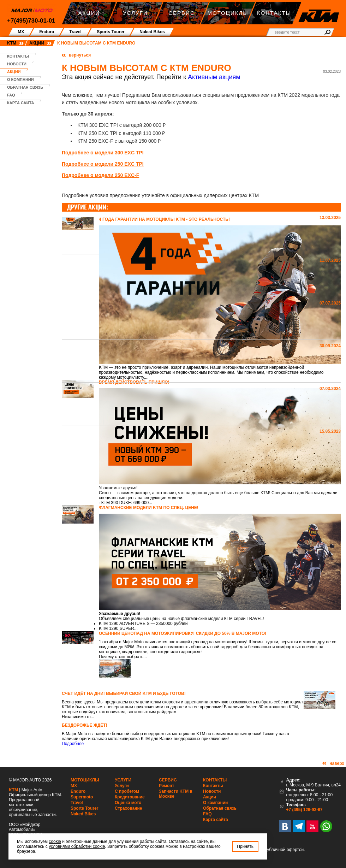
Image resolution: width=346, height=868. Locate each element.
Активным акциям (214, 77)
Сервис (168, 780)
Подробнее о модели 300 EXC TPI (103, 153)
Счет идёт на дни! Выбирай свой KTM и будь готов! (124, 693)
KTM (12, 43)
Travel (77, 803)
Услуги (123, 780)
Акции (37, 43)
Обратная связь (25, 87)
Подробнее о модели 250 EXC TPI (103, 164)
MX (74, 786)
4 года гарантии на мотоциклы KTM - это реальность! (164, 219)
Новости (17, 64)
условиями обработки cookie (77, 846)
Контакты (18, 56)
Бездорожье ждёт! (85, 725)
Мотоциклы (85, 780)
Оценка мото (128, 803)
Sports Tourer (84, 808)
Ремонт (166, 786)
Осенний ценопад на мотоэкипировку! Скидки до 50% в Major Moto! (183, 633)
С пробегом (127, 791)
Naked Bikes (83, 814)
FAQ (11, 95)
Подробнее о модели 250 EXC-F (100, 175)
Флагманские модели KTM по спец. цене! (149, 508)
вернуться (80, 55)
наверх (337, 763)
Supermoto (82, 797)
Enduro (78, 791)
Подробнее (73, 744)
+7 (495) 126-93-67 (304, 810)
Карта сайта (20, 103)
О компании (20, 79)
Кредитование (130, 797)
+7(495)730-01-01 (31, 21)
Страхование (128, 808)
